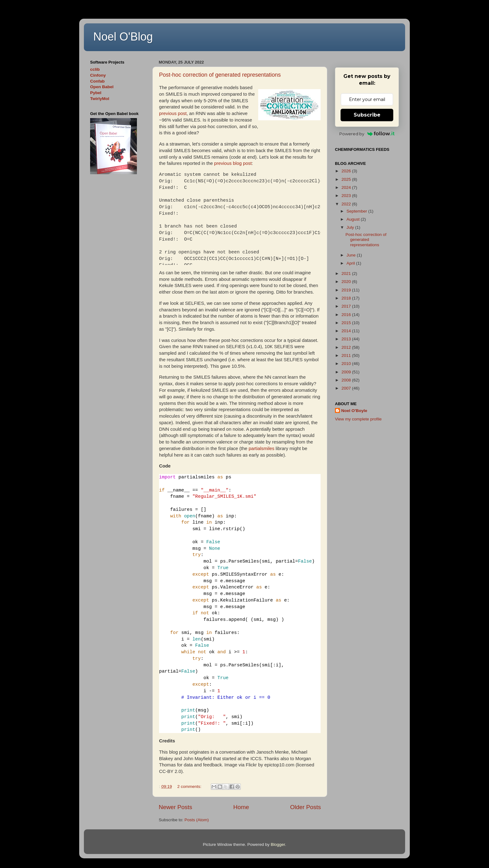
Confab (97, 81)
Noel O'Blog (123, 37)
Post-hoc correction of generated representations (220, 75)
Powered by (367, 134)
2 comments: (190, 786)
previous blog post (233, 163)
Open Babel (102, 87)
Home (241, 807)
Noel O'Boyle (354, 411)
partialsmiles (261, 448)
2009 (347, 372)
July (351, 227)
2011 (347, 355)
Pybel (96, 93)
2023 (347, 196)
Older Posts (305, 807)
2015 (347, 323)
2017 (347, 306)
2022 (347, 204)
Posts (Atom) (197, 820)
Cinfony (98, 75)
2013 (347, 339)
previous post (173, 113)
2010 (347, 364)
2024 (347, 187)
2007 (347, 388)
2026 (347, 171)
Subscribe (367, 115)
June (352, 255)
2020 (347, 282)
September (357, 211)
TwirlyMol (100, 99)
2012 (347, 347)
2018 (347, 298)
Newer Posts (175, 807)
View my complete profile (358, 419)
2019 (347, 290)
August (354, 219)
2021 (347, 273)
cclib (95, 69)
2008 (347, 380)
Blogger (278, 844)
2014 (347, 331)
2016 (347, 315)
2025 (347, 179)
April (351, 263)
